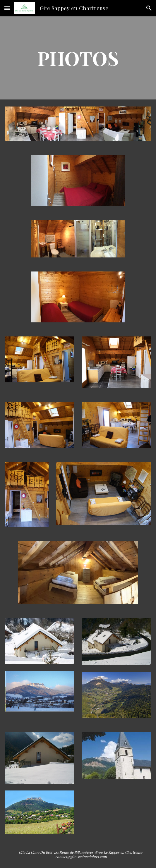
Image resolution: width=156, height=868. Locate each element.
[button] (7, 8)
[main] (78, 58)
